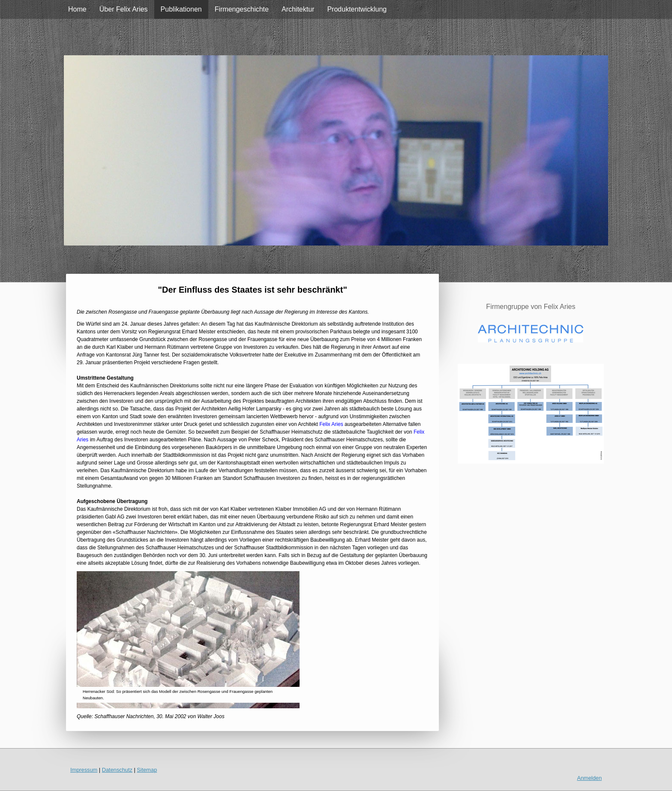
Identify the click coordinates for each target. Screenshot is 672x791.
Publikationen (181, 9)
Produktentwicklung (357, 9)
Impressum (84, 770)
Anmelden (589, 778)
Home (77, 9)
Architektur (298, 9)
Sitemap (147, 770)
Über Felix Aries (124, 9)
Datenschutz (117, 770)
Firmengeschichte (242, 9)
